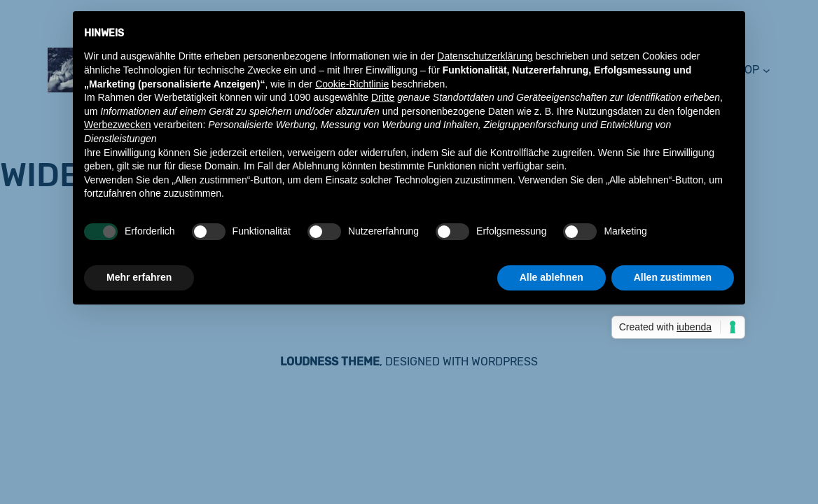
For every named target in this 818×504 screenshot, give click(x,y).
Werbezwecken (117, 125)
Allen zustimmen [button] (673, 277)
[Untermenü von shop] (767, 70)
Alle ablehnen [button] (552, 277)
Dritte (383, 97)
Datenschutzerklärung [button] (485, 56)
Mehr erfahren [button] (139, 277)
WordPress (505, 362)
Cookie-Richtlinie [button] (352, 84)
